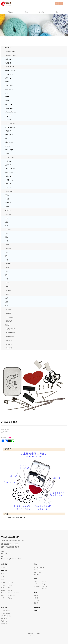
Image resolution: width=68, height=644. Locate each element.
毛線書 (7, 195)
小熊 (7, 93)
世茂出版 (8, 203)
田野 (8, 294)
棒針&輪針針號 (6, 616)
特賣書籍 (8, 63)
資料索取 (9, 348)
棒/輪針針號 (10, 337)
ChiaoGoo (37, 586)
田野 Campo (9, 104)
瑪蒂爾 (9, 313)
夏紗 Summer (11, 123)
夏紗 (7, 222)
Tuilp (35, 581)
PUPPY (8, 97)
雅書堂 (7, 206)
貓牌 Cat (8, 78)
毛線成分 (4, 621)
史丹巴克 (8, 184)
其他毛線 (8, 120)
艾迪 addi (8, 161)
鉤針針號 (9, 340)
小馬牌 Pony (9, 180)
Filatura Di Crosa (11, 112)
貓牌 (8, 245)
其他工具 (8, 188)
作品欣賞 (8, 210)
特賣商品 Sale (11, 55)
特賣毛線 (8, 59)
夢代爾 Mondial (10, 71)
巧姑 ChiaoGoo (10, 169)
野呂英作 (9, 309)
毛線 (3, 574)
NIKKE (7, 82)
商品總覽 (8, 48)
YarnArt (8, 154)
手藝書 (7, 199)
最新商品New (11, 51)
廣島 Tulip (8, 165)
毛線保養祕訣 (6, 611)
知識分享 (8, 325)
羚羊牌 (7, 101)
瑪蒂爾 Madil (9, 108)
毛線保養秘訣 (11, 329)
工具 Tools (10, 157)
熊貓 (8, 267)
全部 (7, 218)
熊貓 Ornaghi (9, 89)
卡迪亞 (9, 229)
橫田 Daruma (9, 86)
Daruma (9, 264)
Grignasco (8, 116)
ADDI (35, 584)
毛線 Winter (10, 67)
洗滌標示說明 (11, 333)
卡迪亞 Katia (9, 74)
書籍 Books (10, 191)
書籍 (3, 576)
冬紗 (7, 226)
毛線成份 (9, 344)
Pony (43, 584)
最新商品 (4, 567)
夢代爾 (9, 214)
